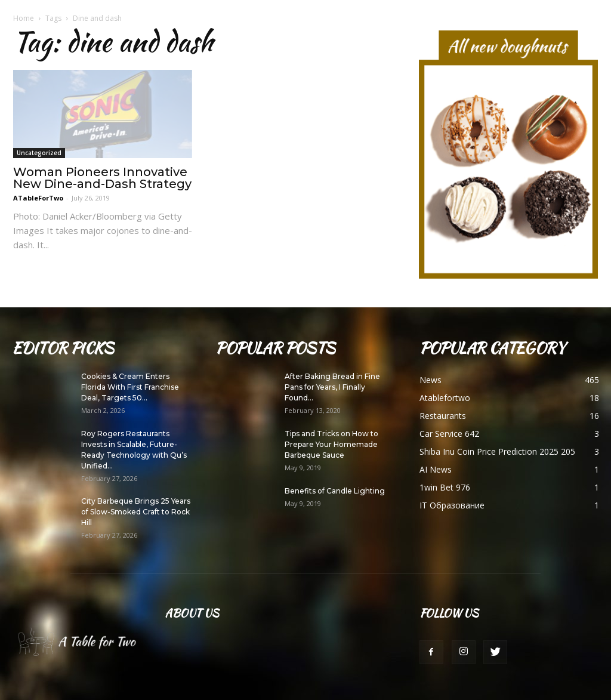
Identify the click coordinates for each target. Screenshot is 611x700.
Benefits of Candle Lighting (335, 491)
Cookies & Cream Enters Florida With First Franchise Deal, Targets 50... (130, 387)
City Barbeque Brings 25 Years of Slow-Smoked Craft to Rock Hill (136, 512)
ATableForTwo (38, 198)
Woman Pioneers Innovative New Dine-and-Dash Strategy (102, 178)
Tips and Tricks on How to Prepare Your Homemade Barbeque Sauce (331, 444)
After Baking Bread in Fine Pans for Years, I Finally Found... (332, 387)
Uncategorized (39, 153)
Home (24, 18)
